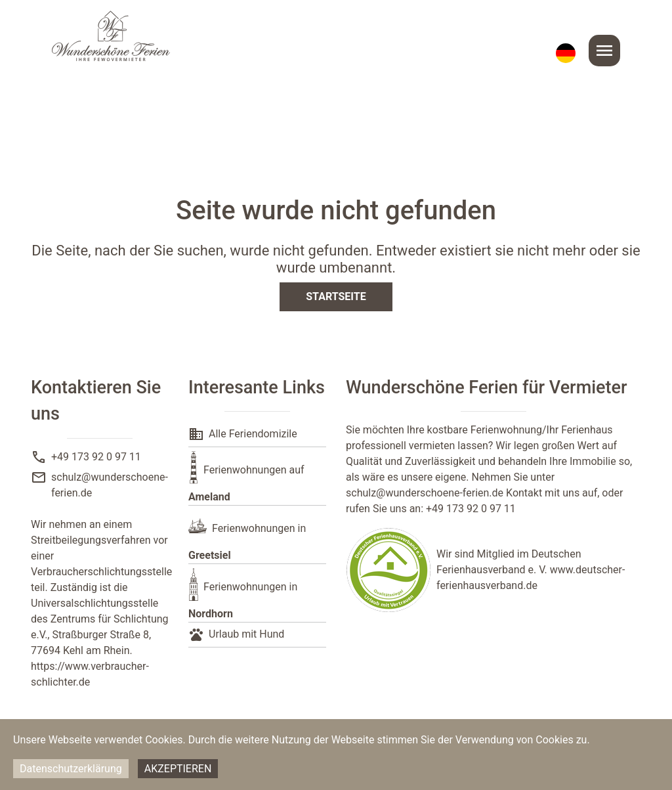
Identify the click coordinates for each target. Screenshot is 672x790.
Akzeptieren (178, 769)
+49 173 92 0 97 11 (96, 457)
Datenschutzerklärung (71, 769)
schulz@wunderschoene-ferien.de (425, 493)
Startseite (336, 296)
